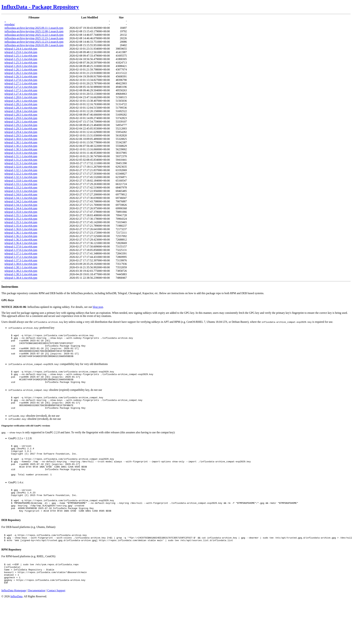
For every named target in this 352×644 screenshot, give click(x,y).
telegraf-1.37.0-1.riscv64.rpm (21, 247)
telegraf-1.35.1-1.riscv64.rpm (21, 215)
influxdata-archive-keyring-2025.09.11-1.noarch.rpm (34, 28)
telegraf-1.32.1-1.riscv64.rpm (21, 170)
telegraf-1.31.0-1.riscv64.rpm (21, 153)
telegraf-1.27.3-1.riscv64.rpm (21, 90)
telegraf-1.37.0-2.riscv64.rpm (21, 250)
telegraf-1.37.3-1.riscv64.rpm (21, 260)
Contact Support (56, 624)
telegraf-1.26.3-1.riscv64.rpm (21, 76)
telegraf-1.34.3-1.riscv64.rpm (21, 205)
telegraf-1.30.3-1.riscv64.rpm (21, 149)
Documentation (37, 624)
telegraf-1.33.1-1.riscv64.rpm (21, 184)
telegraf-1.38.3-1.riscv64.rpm (21, 274)
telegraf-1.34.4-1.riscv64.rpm (21, 208)
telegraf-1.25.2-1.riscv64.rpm (21, 59)
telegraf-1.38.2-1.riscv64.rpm (21, 271)
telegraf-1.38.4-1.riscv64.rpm (21, 278)
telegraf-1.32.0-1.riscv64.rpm (21, 167)
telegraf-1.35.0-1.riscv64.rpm (21, 212)
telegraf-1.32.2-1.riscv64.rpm (21, 174)
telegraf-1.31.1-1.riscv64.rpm (21, 156)
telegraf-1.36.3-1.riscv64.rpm (21, 240)
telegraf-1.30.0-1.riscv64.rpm (21, 139)
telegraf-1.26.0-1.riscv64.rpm (21, 66)
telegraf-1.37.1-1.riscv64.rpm (21, 253)
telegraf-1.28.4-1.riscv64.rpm (21, 111)
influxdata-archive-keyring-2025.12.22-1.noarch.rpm (34, 35)
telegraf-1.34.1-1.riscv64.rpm (21, 198)
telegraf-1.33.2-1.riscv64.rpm (21, 188)
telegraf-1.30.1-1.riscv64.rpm (21, 142)
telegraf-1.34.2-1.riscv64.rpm (21, 201)
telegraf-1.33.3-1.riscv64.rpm (21, 191)
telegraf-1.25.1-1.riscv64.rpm (21, 56)
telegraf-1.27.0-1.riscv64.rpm (21, 80)
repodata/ (10, 24)
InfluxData (16, 630)
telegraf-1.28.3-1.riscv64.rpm (21, 108)
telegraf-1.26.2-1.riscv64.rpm (21, 73)
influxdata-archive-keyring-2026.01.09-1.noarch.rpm (34, 45)
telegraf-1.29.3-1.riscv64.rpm (21, 129)
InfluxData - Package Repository (40, 7)
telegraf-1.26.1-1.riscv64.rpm (21, 70)
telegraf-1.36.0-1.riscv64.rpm (21, 229)
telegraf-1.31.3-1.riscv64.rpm (21, 163)
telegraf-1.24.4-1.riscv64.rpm (21, 49)
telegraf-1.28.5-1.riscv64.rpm (21, 115)
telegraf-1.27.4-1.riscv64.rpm (21, 94)
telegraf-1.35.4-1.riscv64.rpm (21, 226)
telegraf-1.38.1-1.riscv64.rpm (21, 267)
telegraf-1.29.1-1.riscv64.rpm (21, 122)
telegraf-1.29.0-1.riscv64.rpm (21, 118)
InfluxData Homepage (14, 624)
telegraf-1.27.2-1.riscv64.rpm (21, 87)
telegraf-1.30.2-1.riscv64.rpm (21, 146)
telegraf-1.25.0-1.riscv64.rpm (21, 52)
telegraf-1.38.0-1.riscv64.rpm (21, 264)
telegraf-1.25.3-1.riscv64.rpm (21, 63)
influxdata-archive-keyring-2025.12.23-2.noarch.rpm (34, 42)
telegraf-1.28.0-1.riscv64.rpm (21, 97)
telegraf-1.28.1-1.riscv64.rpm (21, 101)
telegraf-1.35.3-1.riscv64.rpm (21, 222)
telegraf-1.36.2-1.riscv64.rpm (21, 236)
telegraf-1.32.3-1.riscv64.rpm (21, 177)
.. (5, 21)
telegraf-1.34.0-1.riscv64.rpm (21, 194)
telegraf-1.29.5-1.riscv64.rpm (21, 135)
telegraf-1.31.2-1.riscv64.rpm (21, 160)
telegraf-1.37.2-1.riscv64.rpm (21, 257)
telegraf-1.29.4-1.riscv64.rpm (21, 132)
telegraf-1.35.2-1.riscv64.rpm (21, 219)
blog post (98, 307)
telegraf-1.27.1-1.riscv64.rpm (21, 83)
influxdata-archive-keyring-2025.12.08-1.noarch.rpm (34, 31)
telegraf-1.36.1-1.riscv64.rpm (21, 233)
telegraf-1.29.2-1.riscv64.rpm (21, 125)
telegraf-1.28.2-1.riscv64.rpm (21, 104)
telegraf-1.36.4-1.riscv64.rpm (21, 243)
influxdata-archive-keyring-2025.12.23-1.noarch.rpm (34, 38)
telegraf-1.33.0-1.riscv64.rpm (21, 181)
